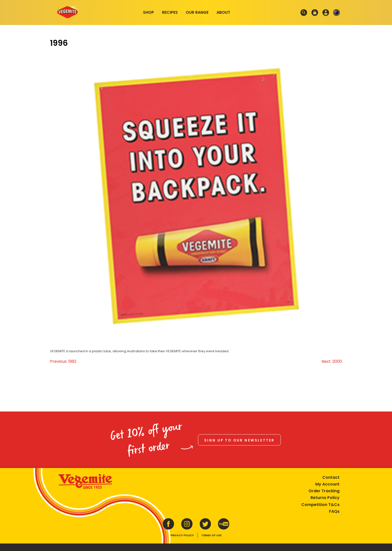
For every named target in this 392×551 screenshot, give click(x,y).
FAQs (334, 511)
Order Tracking (324, 491)
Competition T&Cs (320, 505)
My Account (327, 484)
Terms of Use (211, 535)
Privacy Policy (182, 535)
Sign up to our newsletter (239, 440)
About (223, 12)
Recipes (170, 12)
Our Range (197, 12)
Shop (148, 12)
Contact (331, 477)
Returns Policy (325, 498)
